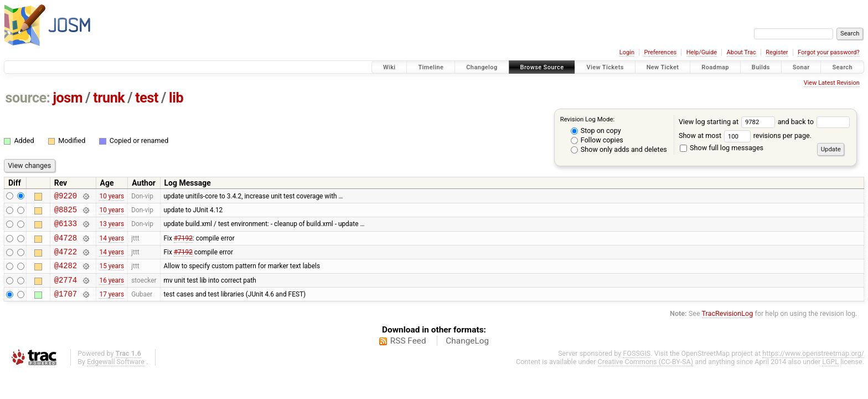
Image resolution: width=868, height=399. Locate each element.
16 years (112, 291)
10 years (112, 197)
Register (777, 52)
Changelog (482, 67)
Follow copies (597, 140)
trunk (109, 98)
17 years (112, 307)
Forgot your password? (829, 52)
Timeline (431, 67)
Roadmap (715, 67)
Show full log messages (722, 148)
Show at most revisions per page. (745, 135)
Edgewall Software (116, 375)
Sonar (801, 67)
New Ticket (663, 67)
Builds (761, 67)
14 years (112, 244)
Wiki (389, 67)
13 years (112, 228)
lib (176, 98)
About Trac (742, 52)
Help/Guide (702, 52)
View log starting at (728, 122)
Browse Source (542, 67)
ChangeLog (467, 354)
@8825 (66, 213)
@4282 (66, 275)
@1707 (66, 307)
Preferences (660, 52)
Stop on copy (596, 131)
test (147, 98)
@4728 (66, 244)
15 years (112, 275)
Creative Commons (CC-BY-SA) (646, 375)
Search (842, 67)
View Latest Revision (832, 83)
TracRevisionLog (728, 327)
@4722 (66, 260)
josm (68, 98)
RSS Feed (408, 354)
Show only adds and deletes (619, 149)
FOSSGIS (637, 367)
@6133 (66, 228)
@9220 (66, 197)
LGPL (830, 375)
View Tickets (605, 67)
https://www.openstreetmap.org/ (813, 367)
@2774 (66, 291)
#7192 (183, 244)
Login (627, 52)
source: (28, 98)
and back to (814, 122)
